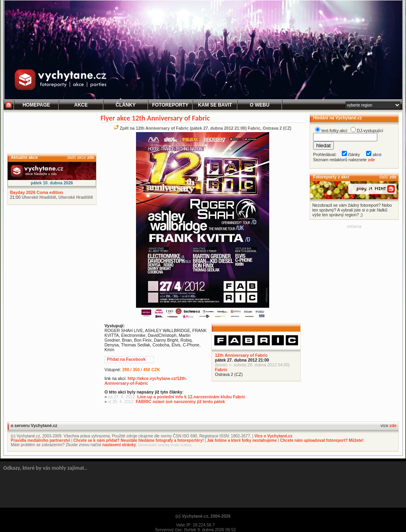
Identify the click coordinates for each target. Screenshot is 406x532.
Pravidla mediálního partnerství (40, 440)
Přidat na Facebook (126, 359)
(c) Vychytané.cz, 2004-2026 (203, 516)
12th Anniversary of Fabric (241, 355)
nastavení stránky (119, 445)
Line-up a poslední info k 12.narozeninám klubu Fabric (191, 397)
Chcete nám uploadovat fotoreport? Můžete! (322, 440)
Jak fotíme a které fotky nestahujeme (242, 440)
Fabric (221, 370)
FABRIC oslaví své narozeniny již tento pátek (180, 401)
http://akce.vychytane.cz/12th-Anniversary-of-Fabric (146, 381)
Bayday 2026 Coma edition (36, 192)
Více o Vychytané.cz (273, 436)
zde (91, 157)
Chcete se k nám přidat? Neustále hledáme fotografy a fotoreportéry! (139, 440)
